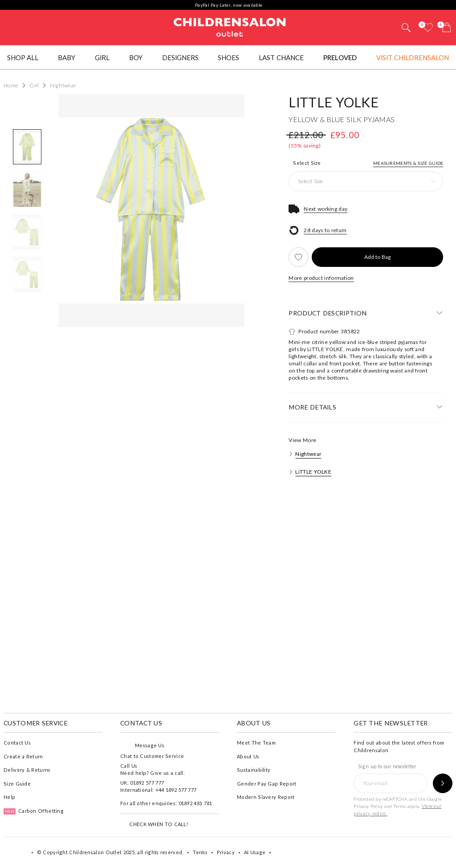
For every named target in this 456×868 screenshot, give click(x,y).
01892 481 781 (195, 803)
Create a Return (23, 756)
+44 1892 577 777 (176, 790)
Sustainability (254, 770)
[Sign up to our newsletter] (443, 783)
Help (9, 797)
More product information (321, 278)
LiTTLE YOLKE (334, 102)
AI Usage (255, 852)
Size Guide (17, 784)
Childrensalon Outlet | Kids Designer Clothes (230, 26)
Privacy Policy (368, 806)
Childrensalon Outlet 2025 (102, 852)
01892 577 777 (147, 783)
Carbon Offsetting (34, 811)
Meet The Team (256, 743)
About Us (248, 756)
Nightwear (308, 454)
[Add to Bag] (377, 257)
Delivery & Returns (27, 770)
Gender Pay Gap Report (267, 784)
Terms (400, 806)
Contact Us (17, 743)
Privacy (226, 852)
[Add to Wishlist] (298, 257)
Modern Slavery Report (266, 797)
